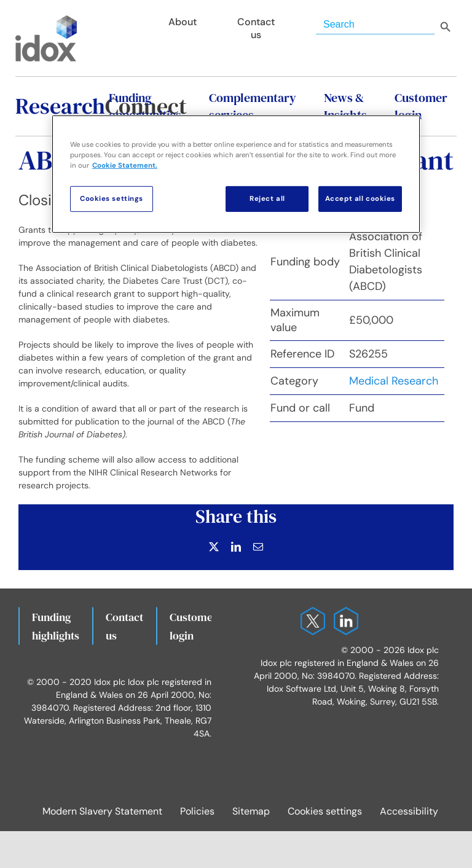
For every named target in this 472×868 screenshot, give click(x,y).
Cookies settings (325, 811)
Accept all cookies (360, 199)
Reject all (267, 199)
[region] (236, 174)
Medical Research (394, 381)
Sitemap (251, 811)
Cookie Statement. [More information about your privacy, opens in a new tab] (125, 166)
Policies (197, 811)
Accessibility (409, 811)
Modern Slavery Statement (102, 811)
